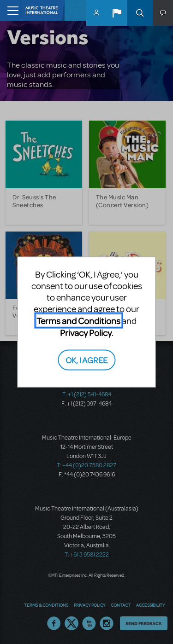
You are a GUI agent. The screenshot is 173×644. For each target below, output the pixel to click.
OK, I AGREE (86, 359)
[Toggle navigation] (10, 10)
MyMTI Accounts (96, 13)
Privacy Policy (86, 333)
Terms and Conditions (78, 321)
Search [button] (140, 13)
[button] (117, 13)
